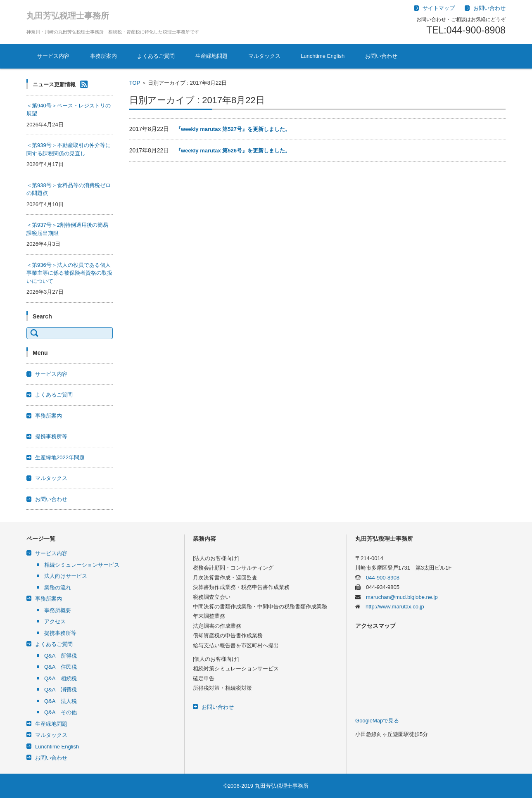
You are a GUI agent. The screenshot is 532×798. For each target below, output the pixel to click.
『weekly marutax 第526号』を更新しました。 (233, 151)
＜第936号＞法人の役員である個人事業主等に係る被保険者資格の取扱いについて (69, 273)
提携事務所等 (51, 436)
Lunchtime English (323, 56)
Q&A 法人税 (61, 701)
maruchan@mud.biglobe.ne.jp (399, 597)
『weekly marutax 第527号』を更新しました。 (233, 129)
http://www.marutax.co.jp (392, 607)
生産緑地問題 (211, 56)
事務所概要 (58, 610)
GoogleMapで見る (377, 721)
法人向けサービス (66, 576)
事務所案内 (103, 56)
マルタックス (264, 56)
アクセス (55, 621)
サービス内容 (53, 56)
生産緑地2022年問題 (60, 457)
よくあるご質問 (156, 56)
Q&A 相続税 (61, 678)
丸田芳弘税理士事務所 (68, 16)
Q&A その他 (61, 712)
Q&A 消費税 (61, 690)
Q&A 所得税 (61, 656)
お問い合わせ (381, 56)
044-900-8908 (380, 578)
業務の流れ (58, 588)
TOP (135, 83)
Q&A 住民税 (61, 667)
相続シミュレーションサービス (82, 565)
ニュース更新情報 (54, 84)
